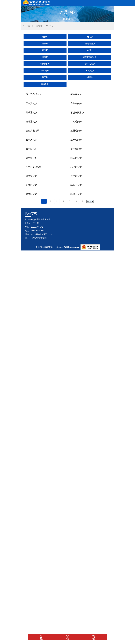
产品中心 (49, 26)
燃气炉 (45, 50)
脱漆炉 (45, 57)
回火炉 (90, 37)
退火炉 (45, 37)
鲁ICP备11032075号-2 (45, 641)
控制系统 (90, 77)
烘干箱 (45, 77)
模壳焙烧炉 (90, 44)
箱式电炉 (45, 71)
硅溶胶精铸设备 (90, 57)
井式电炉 (90, 71)
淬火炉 (45, 44)
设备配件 (45, 84)
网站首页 (39, 26)
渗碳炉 (90, 50)
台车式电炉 (90, 64)
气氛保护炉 (45, 64)
